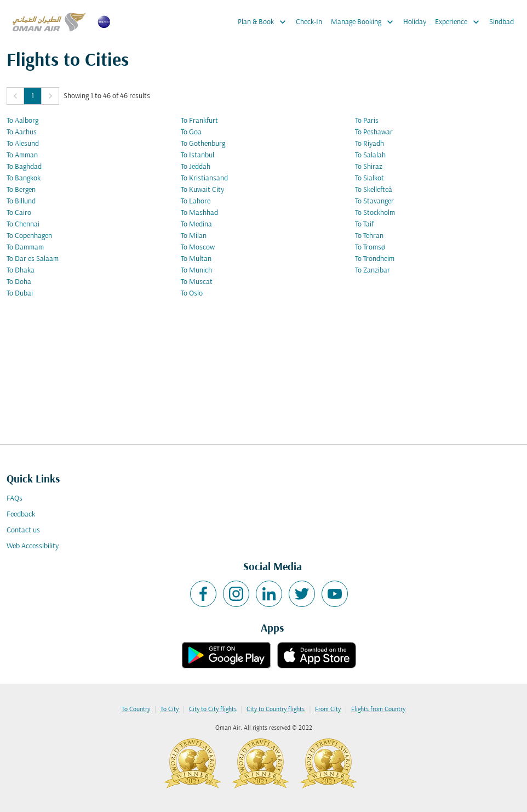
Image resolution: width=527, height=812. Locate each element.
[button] (15, 96)
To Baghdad (24, 167)
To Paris (367, 121)
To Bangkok (24, 178)
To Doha (19, 282)
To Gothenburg (203, 144)
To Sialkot (370, 178)
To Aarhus (22, 132)
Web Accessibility (33, 546)
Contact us (23, 530)
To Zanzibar (373, 271)
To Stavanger (374, 201)
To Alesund (23, 144)
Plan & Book (265, 22)
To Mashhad (199, 213)
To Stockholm (375, 213)
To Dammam (25, 248)
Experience (460, 22)
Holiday (415, 22)
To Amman (22, 155)
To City (170, 709)
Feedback (21, 515)
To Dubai (20, 294)
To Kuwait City (202, 190)
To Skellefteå (374, 190)
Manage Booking (365, 22)
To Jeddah (196, 167)
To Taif (364, 225)
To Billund (21, 201)
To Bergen (21, 190)
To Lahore (196, 201)
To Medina (196, 225)
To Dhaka (21, 271)
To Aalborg (22, 121)
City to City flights (213, 709)
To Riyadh (370, 144)
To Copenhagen (29, 236)
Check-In (309, 22)
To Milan (194, 236)
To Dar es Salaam (33, 259)
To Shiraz (369, 167)
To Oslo (192, 294)
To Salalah (370, 155)
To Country (136, 709)
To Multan (196, 259)
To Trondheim (375, 259)
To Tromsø (370, 248)
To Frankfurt (199, 121)
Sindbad (502, 22)
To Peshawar (374, 132)
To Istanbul (197, 155)
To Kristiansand (204, 178)
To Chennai (23, 225)
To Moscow (198, 248)
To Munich (196, 271)
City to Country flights (276, 709)
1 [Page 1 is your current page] (33, 96)
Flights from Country (378, 709)
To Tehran (369, 236)
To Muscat (197, 282)
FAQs (15, 499)
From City (328, 709)
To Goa (191, 132)
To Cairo (19, 213)
